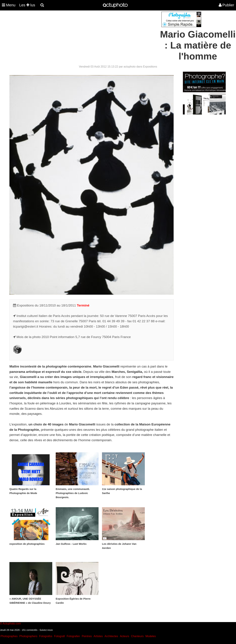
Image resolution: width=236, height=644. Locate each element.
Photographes (9, 636)
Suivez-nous (46, 630)
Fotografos (46, 636)
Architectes (111, 636)
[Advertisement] (97, 36)
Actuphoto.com (12, 624)
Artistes (98, 636)
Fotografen (73, 636)
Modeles (150, 636)
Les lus (27, 5)
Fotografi (59, 636)
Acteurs (124, 636)
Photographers (28, 636)
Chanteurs (137, 636)
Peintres (87, 636)
